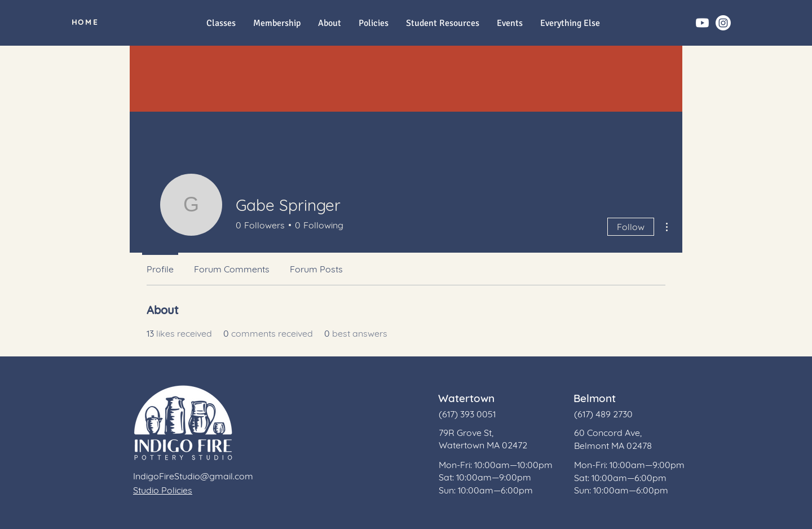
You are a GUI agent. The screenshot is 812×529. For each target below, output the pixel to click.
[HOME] (85, 22)
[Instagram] (723, 23)
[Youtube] (702, 23)
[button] (570, 23)
